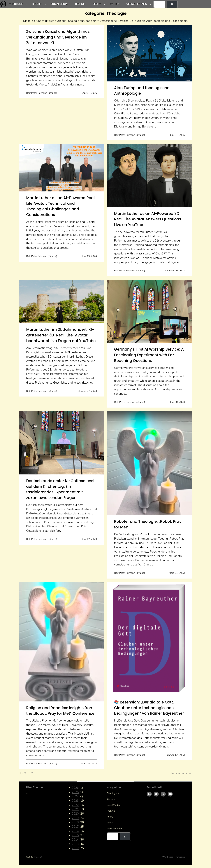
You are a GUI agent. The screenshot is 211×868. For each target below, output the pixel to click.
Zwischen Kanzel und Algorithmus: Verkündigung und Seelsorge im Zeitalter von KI (58, 37)
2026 (75, 788)
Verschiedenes (137, 4)
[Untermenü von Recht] (104, 4)
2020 (75, 814)
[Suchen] (172, 4)
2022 (75, 805)
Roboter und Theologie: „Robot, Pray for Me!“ (148, 524)
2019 (75, 818)
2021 (75, 809)
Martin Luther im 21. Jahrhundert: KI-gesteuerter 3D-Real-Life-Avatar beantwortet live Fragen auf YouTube (61, 335)
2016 (75, 831)
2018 (75, 822)
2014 (75, 840)
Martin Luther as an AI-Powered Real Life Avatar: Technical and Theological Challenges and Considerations (60, 206)
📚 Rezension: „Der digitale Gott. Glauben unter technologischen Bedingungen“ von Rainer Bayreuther (149, 708)
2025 (75, 792)
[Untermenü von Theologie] (27, 4)
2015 (75, 835)
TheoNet (38, 857)
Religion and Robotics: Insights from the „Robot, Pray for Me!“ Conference (60, 711)
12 (31, 773)
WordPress (168, 857)
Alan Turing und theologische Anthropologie (142, 91)
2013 (75, 844)
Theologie (16, 4)
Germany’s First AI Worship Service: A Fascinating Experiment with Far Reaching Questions (149, 355)
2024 (75, 796)
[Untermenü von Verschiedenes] (151, 4)
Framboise (180, 857)
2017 (75, 827)
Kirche (37, 4)
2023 (75, 801)
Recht (97, 4)
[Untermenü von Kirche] (45, 4)
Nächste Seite (181, 773)
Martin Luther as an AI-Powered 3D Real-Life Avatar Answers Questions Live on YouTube (148, 219)
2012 (75, 848)
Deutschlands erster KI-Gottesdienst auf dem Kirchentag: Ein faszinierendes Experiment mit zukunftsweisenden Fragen (60, 489)
